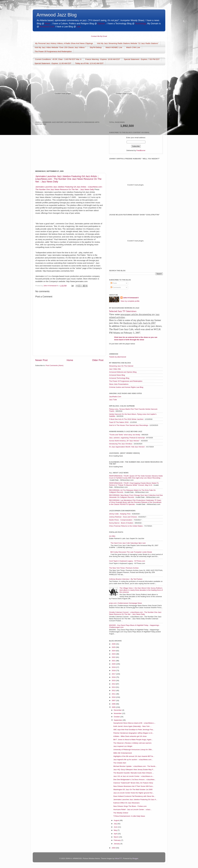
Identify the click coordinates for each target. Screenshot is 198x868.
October (117, 717)
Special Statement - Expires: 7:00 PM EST (142, 59)
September (118, 720)
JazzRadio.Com (115, 397)
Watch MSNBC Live (114, 47)
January (117, 844)
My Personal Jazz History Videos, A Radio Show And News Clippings (64, 43)
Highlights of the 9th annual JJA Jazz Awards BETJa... (134, 756)
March (116, 837)
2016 (114, 677)
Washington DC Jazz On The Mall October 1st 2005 (133, 790)
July (116, 824)
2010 (114, 697)
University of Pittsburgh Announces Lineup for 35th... (133, 750)
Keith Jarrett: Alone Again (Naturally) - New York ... (132, 726)
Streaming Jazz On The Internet (121, 366)
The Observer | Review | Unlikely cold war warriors (132, 743)
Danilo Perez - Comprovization (121, 520)
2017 (114, 674)
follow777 (118, 858)
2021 (114, 661)
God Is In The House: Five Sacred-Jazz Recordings (129, 425)
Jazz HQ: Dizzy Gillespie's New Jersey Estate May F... (134, 770)
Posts (114, 283)
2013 (114, 687)
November (118, 713)
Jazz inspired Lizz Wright (123, 746)
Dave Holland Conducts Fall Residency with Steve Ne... (134, 796)
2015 (114, 681)
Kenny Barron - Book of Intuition (121, 523)
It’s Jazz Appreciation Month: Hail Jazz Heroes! (127, 447)
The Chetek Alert (120, 763)
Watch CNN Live (133, 47)
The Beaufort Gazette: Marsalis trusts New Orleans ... (134, 773)
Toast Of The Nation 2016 (119, 422)
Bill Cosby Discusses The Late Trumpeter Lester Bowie (131, 552)
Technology (140, 24)
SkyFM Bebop (96, 47)
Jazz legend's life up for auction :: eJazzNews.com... (133, 760)
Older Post (98, 360)
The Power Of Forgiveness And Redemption (53, 51)
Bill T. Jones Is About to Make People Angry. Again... (133, 740)
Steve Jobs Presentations (119, 384)
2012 (114, 690)
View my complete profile (130, 301)
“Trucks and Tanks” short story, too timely (125, 435)
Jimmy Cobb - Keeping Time (120, 514)
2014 (114, 684)
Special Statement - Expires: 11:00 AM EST (53, 63)
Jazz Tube (113, 400)
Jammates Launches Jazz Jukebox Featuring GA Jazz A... (135, 800)
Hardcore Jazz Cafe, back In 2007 (139, 323)
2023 (114, 654)
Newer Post (41, 360)
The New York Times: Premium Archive (124, 568)
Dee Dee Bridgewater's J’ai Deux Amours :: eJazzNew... (135, 780)
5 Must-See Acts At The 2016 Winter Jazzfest (126, 419)
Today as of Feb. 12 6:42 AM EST (89, 63)
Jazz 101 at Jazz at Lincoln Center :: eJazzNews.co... (134, 776)
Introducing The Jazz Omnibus (121, 444)
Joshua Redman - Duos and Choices (123, 517)
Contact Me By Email (99, 36)
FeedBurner (141, 150)
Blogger (135, 858)
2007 (114, 700)
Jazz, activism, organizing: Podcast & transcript (127, 438)
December (118, 710)
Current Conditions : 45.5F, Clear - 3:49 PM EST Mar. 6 (58, 59)
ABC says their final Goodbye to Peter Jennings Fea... (134, 730)
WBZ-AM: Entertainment (123, 753)
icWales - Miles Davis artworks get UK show (130, 736)
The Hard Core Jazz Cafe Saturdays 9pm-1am (128, 543)
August (117, 820)
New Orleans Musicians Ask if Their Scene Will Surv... (134, 786)
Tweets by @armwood (118, 357)
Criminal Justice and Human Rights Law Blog (126, 387)
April (116, 834)
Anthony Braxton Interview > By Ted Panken (126, 579)
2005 (114, 707)
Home (70, 360)
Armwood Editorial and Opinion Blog (123, 372)
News (47, 24)
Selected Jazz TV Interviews (123, 311)
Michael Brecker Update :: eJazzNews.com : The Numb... (135, 766)
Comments (116, 287)
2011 (114, 694)
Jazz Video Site (115, 369)
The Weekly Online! (121, 813)
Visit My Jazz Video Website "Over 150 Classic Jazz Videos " (60, 47)
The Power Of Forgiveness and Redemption (126, 381)
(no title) (112, 536)
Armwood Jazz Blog (57, 15)
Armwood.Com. (47, 27)
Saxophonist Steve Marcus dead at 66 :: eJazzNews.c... (134, 723)
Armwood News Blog (117, 375)
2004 (114, 848)
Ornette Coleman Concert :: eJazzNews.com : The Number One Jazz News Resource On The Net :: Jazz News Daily (135, 613)
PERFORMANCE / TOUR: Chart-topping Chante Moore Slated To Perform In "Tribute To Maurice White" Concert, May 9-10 (134, 484)
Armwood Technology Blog (119, 378)
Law (78, 27)
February (117, 840)
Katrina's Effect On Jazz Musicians (126, 803)
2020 (114, 664)
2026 (114, 644)
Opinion (101, 24)
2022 (114, 657)
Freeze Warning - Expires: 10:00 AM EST (103, 59)
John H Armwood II (131, 298)
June (116, 827)
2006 (114, 704)
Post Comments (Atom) (55, 365)
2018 (114, 671)
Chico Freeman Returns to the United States (126, 526)
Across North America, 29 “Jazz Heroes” (124, 441)
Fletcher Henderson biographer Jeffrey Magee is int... (134, 733)
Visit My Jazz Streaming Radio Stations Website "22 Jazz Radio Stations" (128, 43)
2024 (114, 651)
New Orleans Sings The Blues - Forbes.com (130, 806)
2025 (114, 647)
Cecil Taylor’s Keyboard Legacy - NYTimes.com (127, 561)
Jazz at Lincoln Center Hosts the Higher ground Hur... (134, 793)
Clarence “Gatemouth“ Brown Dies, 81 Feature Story (133, 783)
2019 (114, 667)
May (116, 830)
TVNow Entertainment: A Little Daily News (129, 816)
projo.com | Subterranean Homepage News (125, 603)
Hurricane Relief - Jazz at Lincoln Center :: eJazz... (133, 810)
